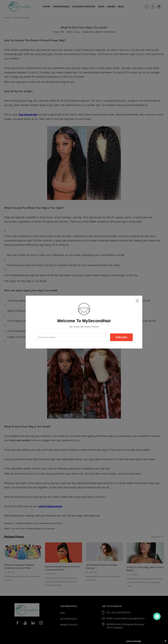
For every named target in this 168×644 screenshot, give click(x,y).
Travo (157, 616)
